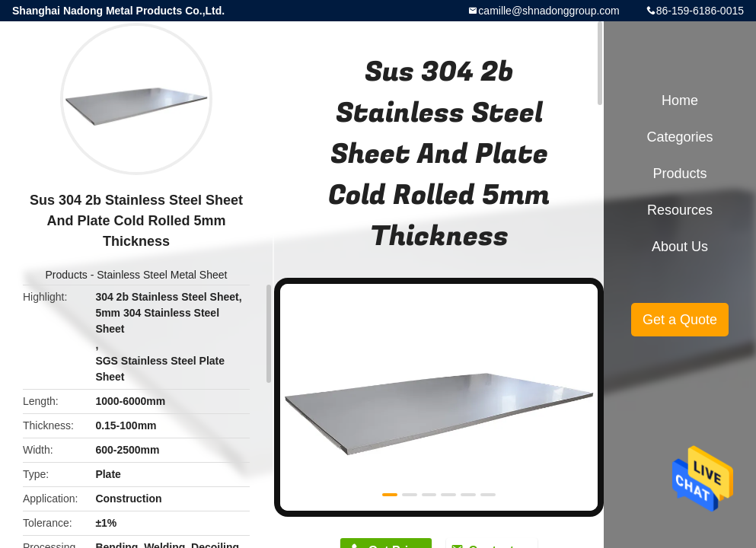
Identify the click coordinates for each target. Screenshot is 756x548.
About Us (680, 247)
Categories (679, 137)
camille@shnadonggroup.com (549, 11)
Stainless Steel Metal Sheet (162, 275)
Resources (680, 210)
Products (67, 275)
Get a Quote (680, 320)
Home (680, 100)
